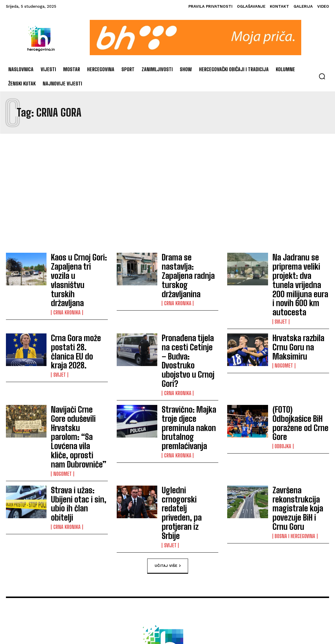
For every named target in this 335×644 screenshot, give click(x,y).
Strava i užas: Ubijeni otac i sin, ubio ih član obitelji (77, 406)
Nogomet (283, 326)
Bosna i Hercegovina (294, 424)
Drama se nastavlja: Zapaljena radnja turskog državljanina (186, 265)
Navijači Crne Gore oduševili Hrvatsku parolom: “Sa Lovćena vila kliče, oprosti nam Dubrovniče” (77, 360)
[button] (322, 76)
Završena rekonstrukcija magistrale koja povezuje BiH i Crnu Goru (301, 406)
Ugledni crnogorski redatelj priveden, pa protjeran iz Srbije (186, 406)
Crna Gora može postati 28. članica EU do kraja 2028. (79, 314)
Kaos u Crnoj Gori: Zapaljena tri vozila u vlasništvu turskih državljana (76, 266)
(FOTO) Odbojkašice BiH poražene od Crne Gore (299, 357)
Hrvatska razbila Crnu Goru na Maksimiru (298, 314)
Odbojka (283, 368)
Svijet (281, 290)
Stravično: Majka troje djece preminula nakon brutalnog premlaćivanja (189, 357)
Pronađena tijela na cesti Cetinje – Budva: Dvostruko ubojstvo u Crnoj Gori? (187, 315)
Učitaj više (168, 444)
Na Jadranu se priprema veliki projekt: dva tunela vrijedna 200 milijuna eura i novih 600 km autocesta (300, 269)
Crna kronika (66, 284)
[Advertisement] (167, 193)
